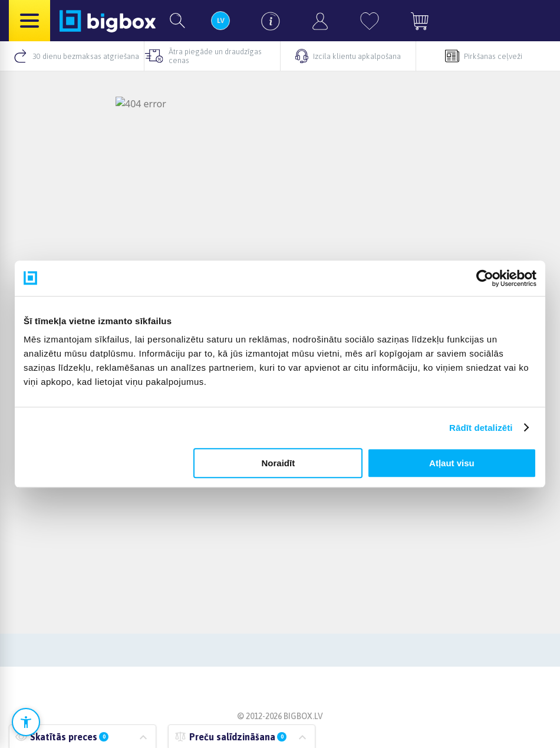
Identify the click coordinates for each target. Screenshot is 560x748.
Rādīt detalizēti (481, 428)
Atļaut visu (452, 463)
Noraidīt (279, 463)
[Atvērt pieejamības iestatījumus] (26, 722)
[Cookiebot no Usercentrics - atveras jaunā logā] (485, 278)
